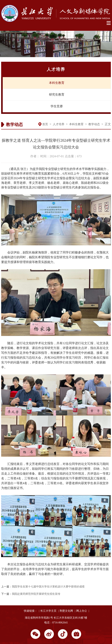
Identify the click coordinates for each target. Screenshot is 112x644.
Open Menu (109, 23)
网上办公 (82, 611)
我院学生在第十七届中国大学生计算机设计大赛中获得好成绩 (48, 587)
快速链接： (31, 611)
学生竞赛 (57, 106)
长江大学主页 (48, 611)
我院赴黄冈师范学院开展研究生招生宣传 (36, 594)
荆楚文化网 (66, 611)
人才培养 (59, 124)
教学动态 (94, 124)
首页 (45, 124)
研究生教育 (57, 95)
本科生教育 (57, 83)
